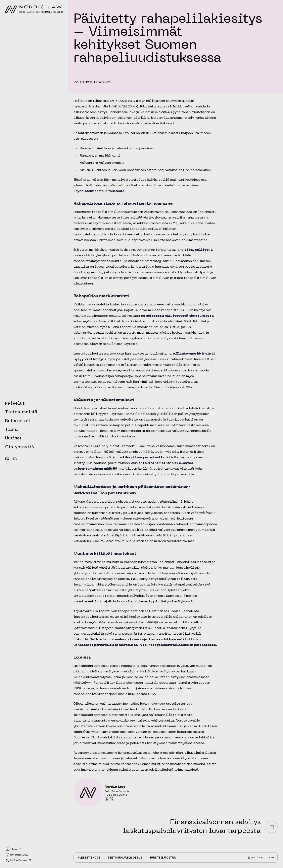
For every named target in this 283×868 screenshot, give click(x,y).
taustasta (116, 191)
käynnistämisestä (89, 191)
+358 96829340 (116, 795)
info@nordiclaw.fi (117, 791)
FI (7, 459)
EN (15, 459)
